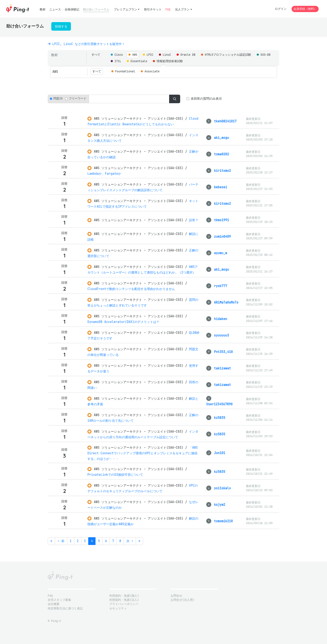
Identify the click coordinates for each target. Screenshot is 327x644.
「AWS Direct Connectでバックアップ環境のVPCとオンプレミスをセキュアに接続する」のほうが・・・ (143, 453)
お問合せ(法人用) (182, 600)
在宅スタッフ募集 (59, 600)
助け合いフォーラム (96, 9)
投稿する (61, 26)
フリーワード (78, 99)
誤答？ (194, 220)
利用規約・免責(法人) (124, 600)
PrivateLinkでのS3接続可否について (115, 475)
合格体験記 (72, 9)
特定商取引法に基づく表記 (65, 608)
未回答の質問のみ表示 (206, 99)
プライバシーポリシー (124, 604)
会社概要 (54, 604)
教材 (43, 9)
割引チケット (153, 9)
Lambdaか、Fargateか (104, 174)
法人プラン (182, 9)
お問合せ (176, 596)
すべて (96, 55)
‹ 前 (61, 541)
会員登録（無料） (305, 9)
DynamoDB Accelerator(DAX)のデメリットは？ (123, 322)
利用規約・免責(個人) (124, 596)
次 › (130, 541)
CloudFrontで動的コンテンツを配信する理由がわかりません (131, 289)
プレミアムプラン (126, 9)
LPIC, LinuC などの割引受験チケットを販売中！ (86, 44)
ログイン (281, 9)
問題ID (58, 99)
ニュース (55, 9)
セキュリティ (118, 608)
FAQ (168, 9)
